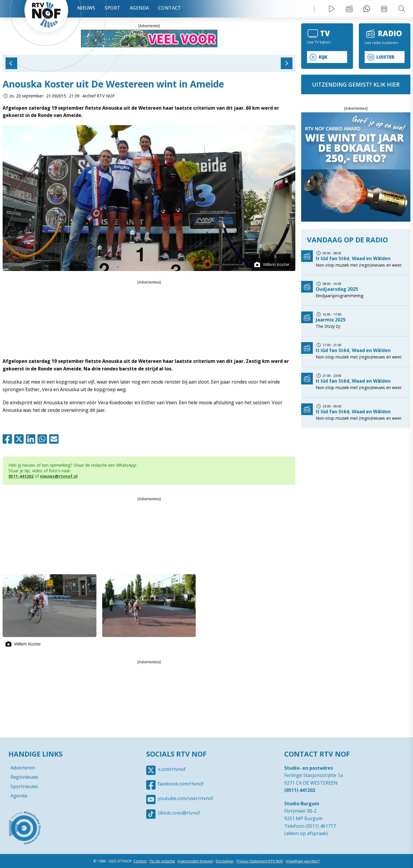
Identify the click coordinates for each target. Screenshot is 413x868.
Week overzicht (384, 9)
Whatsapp (43, 439)
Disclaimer (225, 861)
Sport (112, 8)
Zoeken (402, 9)
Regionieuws (24, 777)
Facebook (8, 439)
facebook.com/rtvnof (181, 784)
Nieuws (86, 8)
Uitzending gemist (349, 9)
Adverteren (23, 768)
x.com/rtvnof (172, 769)
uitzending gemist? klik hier (356, 84)
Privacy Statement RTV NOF (260, 861)
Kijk (323, 57)
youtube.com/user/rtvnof (186, 798)
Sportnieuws (24, 786)
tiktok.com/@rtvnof (179, 813)
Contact (170, 8)
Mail (55, 439)
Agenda (139, 8)
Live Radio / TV (332, 9)
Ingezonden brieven (195, 861)
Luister (385, 57)
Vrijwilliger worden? (303, 861)
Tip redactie (367, 9)
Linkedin (32, 439)
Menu (314, 9)
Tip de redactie (162, 861)
